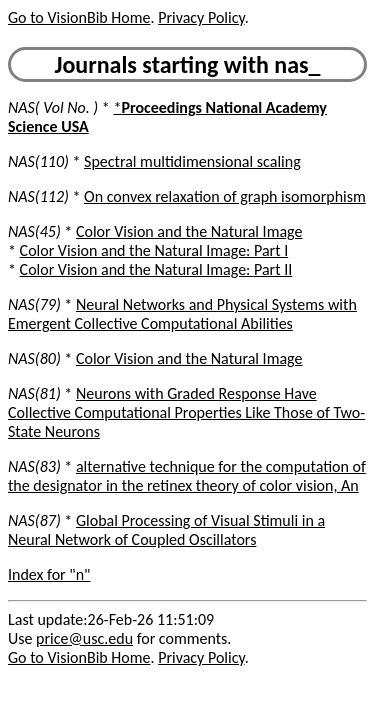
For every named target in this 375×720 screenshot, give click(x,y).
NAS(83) (34, 466)
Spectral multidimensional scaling (192, 161)
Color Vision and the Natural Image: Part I (154, 250)
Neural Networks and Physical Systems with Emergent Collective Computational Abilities (182, 314)
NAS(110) (38, 161)
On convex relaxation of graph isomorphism (225, 196)
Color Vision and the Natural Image (189, 231)
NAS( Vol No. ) (53, 107)
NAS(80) (34, 358)
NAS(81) (34, 393)
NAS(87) (34, 520)
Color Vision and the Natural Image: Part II (156, 269)
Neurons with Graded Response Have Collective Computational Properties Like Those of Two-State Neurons (186, 412)
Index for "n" (49, 574)
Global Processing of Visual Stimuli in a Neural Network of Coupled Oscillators (166, 530)
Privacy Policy (201, 17)
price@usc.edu (84, 638)
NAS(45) (34, 231)
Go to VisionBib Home (79, 17)
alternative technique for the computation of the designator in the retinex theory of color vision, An (187, 476)
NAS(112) (38, 196)
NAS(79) (34, 304)
